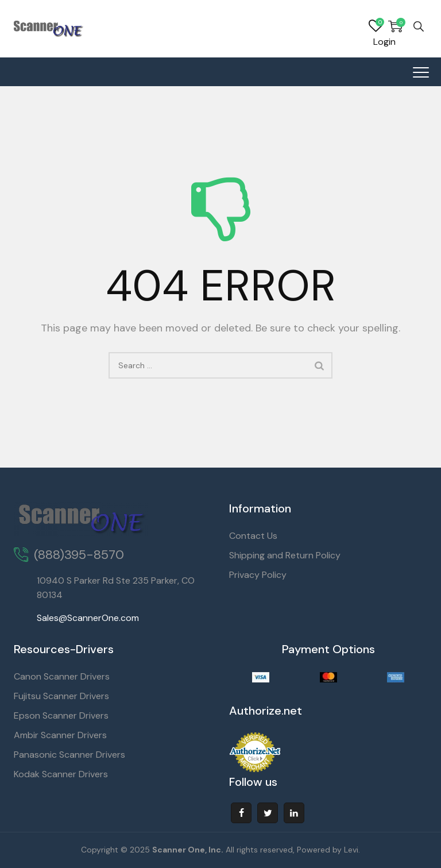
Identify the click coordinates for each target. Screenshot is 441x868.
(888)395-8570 (79, 555)
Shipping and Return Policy (285, 555)
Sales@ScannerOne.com (88, 618)
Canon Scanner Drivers (62, 676)
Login (384, 42)
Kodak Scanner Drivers (61, 774)
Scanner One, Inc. (188, 850)
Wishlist (376, 26)
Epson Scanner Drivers (61, 715)
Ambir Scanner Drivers (60, 735)
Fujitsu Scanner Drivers (61, 696)
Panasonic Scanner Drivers (69, 755)
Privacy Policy (258, 575)
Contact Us (253, 536)
